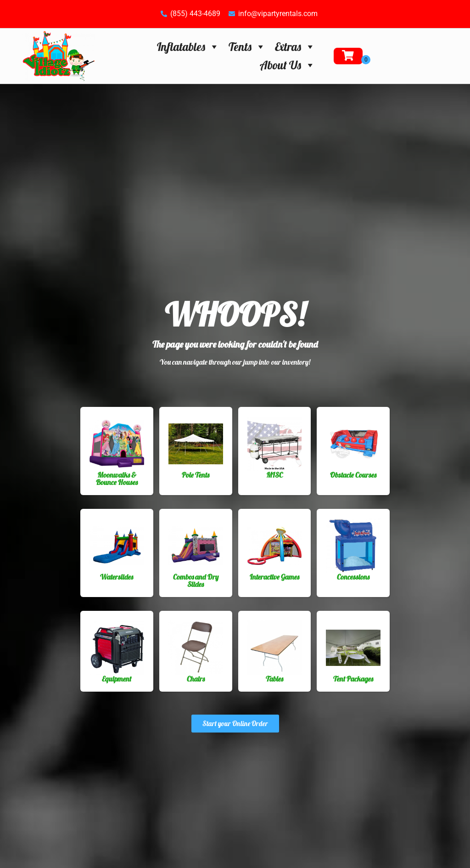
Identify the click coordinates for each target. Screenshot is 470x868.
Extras (295, 47)
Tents (247, 47)
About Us (288, 65)
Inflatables (188, 47)
